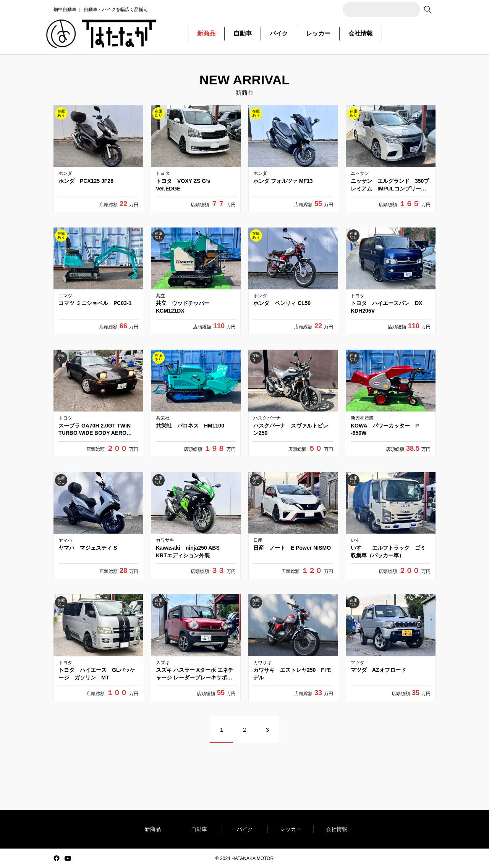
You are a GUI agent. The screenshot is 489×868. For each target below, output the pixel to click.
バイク (279, 33)
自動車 (243, 33)
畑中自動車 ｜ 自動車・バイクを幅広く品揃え (101, 10)
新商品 (206, 33)
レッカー (318, 33)
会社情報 (361, 33)
